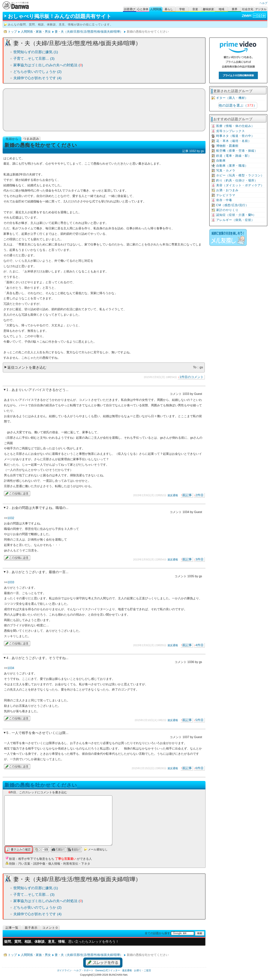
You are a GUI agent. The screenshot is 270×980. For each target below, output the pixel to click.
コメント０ (50, 928)
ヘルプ (263, 3)
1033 (11, 582)
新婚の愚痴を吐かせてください (41, 785)
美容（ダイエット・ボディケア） (240, 185)
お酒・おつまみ (227, 190)
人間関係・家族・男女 (36, 32)
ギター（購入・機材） (232, 98)
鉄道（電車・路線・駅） (234, 156)
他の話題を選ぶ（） (238, 105)
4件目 (199, 645)
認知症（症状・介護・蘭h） (236, 215)
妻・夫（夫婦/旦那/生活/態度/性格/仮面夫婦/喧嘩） (89, 32)
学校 (182, 9)
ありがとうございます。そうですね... (40, 658)
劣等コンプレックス (231, 131)
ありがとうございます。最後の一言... (40, 572)
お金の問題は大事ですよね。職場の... (40, 508)
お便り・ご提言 (143, 970)
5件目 (199, 720)
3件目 (199, 559)
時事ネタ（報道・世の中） (235, 136)
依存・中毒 (224, 200)
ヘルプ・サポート (84, 970)
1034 (11, 668)
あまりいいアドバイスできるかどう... (40, 390)
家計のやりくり (227, 210)
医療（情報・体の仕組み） (235, 126)
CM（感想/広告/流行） (232, 205)
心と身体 (143, 9)
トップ (12, 32)
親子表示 (31, 928)
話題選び (130, 9)
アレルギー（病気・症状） (235, 220)
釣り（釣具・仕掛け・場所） (237, 180)
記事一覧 (12, 928)
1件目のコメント (192, 377)
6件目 (199, 768)
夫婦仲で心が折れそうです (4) (37, 78)
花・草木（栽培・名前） (234, 141)
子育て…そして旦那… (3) (34, 59)
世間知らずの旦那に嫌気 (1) (36, 52)
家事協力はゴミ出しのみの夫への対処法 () (48, 65)
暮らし (169, 9)
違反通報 (173, 495)
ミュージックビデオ (104, 110)
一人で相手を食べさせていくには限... (40, 733)
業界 (235, 9)
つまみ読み (31, 139)
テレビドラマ (226, 195)
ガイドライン (64, 970)
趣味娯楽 (208, 9)
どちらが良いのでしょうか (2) (37, 72)
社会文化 (248, 9)
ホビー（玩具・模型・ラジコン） (240, 175)
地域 (221, 9)
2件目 (199, 495)
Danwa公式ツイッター (108, 970)
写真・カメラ (226, 170)
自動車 (221, 161)
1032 (11, 518)
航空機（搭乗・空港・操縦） (237, 151)
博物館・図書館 (227, 146)
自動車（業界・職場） (232, 166)
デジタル (261, 9)
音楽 (195, 9)
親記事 (187, 495)
